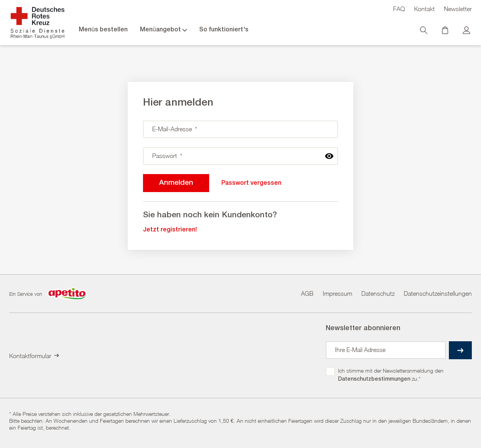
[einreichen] (460, 350)
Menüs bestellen (103, 30)
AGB (307, 293)
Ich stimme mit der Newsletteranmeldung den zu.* (392, 375)
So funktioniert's (224, 30)
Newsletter (458, 9)
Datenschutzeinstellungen (438, 293)
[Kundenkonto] (467, 32)
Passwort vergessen (251, 183)
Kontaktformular (34, 356)
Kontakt (424, 9)
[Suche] (424, 32)
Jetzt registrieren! (170, 230)
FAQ (399, 9)
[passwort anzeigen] (329, 156)
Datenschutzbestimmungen (374, 379)
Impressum (337, 293)
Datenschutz (378, 293)
